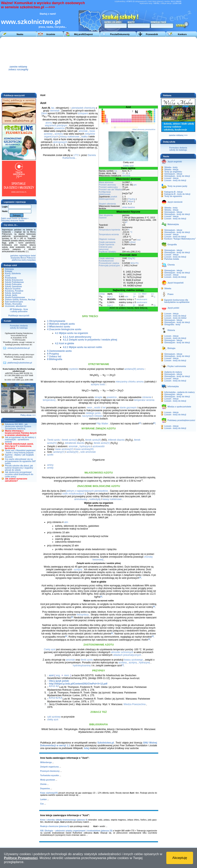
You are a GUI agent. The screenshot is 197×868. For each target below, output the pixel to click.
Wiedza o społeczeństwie (179, 407)
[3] (154, 423)
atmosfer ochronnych (122, 652)
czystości (74, 369)
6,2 (57, 698)
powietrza (59, 128)
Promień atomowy (107, 185)
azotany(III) (72, 452)
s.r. (135, 294)
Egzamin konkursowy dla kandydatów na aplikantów (177, 301)
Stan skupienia (106, 215)
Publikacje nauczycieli (19, 316)
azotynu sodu (98, 384)
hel (104, 408)
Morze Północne (28, 258)
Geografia (172, 245)
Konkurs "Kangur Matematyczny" (180, 239)
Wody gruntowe (48, 780)
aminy (50, 465)
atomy (49, 123)
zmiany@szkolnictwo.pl (19, 348)
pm (135, 185)
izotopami (83, 113)
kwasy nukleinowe (70, 137)
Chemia (171, 265)
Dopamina (45, 789)
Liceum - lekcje (171, 178)
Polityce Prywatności (21, 858)
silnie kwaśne (128, 207)
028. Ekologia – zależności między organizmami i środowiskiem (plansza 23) (76, 831)
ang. (58, 675)
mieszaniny (122, 382)
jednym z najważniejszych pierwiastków (87, 491)
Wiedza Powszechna (135, 704)
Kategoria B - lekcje (174, 192)
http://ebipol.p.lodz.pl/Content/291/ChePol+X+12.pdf (78, 684)
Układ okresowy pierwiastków (144, 129)
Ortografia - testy (172, 325)
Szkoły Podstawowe (14, 282)
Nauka (20, 34)
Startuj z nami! (48, 14)
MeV (144, 294)
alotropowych (60, 142)
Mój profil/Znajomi (83, 34)
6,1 (54, 698)
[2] (140, 423)
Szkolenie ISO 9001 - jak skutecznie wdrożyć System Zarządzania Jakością (18, 426)
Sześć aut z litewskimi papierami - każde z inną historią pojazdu (20, 452)
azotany (59, 134)
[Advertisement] (135, 65)
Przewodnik (152, 34)
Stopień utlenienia (107, 204)
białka (84, 137)
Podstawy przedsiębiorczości (181, 420)
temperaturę (49, 400)
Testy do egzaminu (173, 196)
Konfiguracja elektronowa (105, 193)
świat (33, 256)
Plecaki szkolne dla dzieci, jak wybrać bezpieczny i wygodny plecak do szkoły (19, 468)
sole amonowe (88, 452)
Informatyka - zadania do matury (179, 392)
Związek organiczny (49, 767)
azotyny (78, 569)
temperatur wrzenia (144, 400)
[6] (154, 607)
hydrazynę (144, 663)
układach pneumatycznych (127, 655)
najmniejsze (25, 256)
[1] (126, 222)
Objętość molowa (107, 239)
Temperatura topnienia (109, 230)
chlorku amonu (136, 382)
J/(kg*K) (131, 258)
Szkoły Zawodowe (13, 287)
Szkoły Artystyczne (14, 280)
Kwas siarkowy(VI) (49, 793)
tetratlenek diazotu (75, 443)
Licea (8, 276)
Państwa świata (172, 259)
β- (134, 305)
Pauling (132, 199)
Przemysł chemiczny (50, 771)
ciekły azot (53, 720)
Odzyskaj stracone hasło (13, 221)
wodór (97, 408)
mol (139, 240)
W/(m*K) (135, 263)
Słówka (168, 289)
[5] (101, 596)
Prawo (170, 294)
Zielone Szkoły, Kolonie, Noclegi (20, 300)
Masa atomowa (106, 182)
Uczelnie (51, 34)
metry (24, 260)
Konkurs (182, 34)
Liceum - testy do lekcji (175, 180)
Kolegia (9, 271)
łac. (53, 108)
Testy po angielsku (173, 172)
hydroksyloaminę (82, 666)
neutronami (142, 299)
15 (123, 173)
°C (131, 232)
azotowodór (99, 446)
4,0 (50, 686)
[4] (140, 577)
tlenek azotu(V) (102, 443)
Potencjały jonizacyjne (109, 265)
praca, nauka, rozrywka (52, 27)
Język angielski (175, 162)
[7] (123, 665)
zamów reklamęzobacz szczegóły (18, 67)
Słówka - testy (171, 167)
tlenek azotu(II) (93, 440)
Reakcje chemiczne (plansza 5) (55, 826)
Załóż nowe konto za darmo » (15, 218)
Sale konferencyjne (14, 302)
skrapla (98, 397)
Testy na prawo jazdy (177, 186)
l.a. (116, 171)
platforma (16, 260)
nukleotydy (95, 499)
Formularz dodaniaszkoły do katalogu (19, 327)
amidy (50, 468)
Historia (171, 330)
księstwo (31, 260)
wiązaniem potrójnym (56, 125)
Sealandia (15, 258)
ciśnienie (147, 397)
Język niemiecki (175, 202)
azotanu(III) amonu (134, 369)
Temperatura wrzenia (109, 234)
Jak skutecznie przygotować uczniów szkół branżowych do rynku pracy (19, 474)
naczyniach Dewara (92, 416)
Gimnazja (9, 269)
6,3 (61, 698)
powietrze (112, 397)
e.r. (140, 294)
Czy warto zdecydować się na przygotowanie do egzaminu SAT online (20, 461)
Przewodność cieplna (109, 263)
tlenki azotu (87, 660)
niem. (67, 675)
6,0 (50, 698)
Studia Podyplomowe (15, 297)
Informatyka (173, 386)
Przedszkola (11, 278)
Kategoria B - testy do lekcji (177, 194)
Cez (42, 804)
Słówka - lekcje (171, 170)
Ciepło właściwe (106, 258)
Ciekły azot (128, 166)
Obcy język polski (59, 681)
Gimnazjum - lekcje (173, 174)
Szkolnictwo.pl (106, 743)
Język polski (173, 308)
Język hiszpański (176, 283)
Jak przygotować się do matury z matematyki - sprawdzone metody (20, 440)
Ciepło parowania (107, 242)
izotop (102, 294)
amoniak (83, 131)
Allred (131, 201)
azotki (50, 455)
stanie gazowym (128, 408)
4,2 (57, 686)
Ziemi (44, 113)
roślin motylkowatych (73, 494)
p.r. (153, 294)
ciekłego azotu (93, 413)
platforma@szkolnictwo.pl (20, 363)
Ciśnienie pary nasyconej (106, 248)
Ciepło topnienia (106, 244)
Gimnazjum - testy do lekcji (177, 176)
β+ (135, 297)
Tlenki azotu (54, 440)
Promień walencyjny (108, 187)
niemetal (126, 176)
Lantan (43, 799)
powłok (114, 197)
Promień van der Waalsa (110, 189)
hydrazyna (85, 446)
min (126, 297)
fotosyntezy (83, 615)
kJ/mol (132, 242)
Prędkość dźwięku (107, 252)
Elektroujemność (107, 199)
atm (66, 522)
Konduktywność (106, 261)
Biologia (171, 348)
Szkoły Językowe (13, 293)
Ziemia (43, 784)
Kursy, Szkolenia (13, 273)
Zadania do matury (173, 372)
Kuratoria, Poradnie (14, 291)
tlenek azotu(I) (69, 440)
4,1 (54, 686)
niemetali (54, 111)
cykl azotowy (54, 717)
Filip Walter (102, 424)
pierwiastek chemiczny (83, 108)
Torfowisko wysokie (49, 775)
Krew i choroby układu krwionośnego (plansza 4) (64, 820)
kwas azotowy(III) (84, 449)
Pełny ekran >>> (28, 415)
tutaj (86, 748)
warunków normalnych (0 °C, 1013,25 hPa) (128, 310)
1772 (76, 155)
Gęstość (103, 218)
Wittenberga (46, 762)
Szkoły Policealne (13, 284)
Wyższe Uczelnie (13, 289)
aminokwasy (81, 499)
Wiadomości (10, 421)
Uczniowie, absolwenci (16, 306)
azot (51, 675)
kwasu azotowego (133, 660)
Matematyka (173, 224)
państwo (14, 256)
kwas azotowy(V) (64, 449)
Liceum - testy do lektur (175, 318)
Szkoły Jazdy (11, 295)
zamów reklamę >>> (178, 135)
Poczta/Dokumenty (120, 34)
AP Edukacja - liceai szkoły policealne (19, 310)
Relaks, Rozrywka (13, 304)
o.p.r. (121, 294)
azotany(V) (59, 452)
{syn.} (110, 297)
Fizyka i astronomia (177, 366)
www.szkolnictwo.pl (31, 22)
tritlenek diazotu (116, 440)
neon (90, 408)
